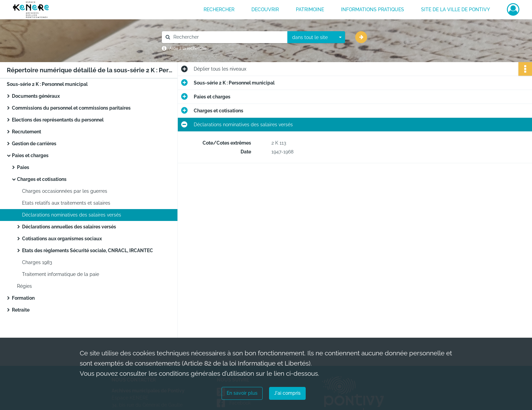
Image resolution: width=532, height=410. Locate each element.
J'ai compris (287, 393)
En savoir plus (242, 393)
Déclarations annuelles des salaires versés (69, 227)
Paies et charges (30, 155)
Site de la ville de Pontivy (455, 10)
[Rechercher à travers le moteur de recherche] (228, 37)
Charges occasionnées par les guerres (65, 191)
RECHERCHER (219, 10)
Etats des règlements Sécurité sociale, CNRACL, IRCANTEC (88, 250)
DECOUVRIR (265, 10)
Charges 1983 (37, 262)
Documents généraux (36, 96)
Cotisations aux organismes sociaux (62, 239)
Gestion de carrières (34, 144)
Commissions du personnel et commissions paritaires (71, 108)
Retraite (21, 310)
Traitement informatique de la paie (61, 274)
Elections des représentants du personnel (58, 120)
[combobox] (316, 37)
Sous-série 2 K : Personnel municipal (47, 84)
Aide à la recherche (188, 49)
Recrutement (26, 132)
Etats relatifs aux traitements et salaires (66, 203)
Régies (24, 286)
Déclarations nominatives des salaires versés (72, 215)
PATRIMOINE (310, 10)
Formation (23, 298)
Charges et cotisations (42, 179)
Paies (23, 167)
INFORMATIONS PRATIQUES (373, 10)
